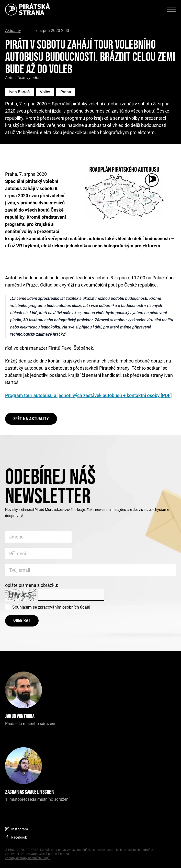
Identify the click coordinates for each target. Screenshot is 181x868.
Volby (45, 92)
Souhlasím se (51, 607)
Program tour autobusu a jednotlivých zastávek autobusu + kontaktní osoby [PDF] (88, 395)
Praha (66, 92)
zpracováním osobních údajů (64, 607)
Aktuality (13, 31)
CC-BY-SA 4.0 (35, 850)
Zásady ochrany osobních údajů (27, 858)
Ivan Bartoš (19, 92)
